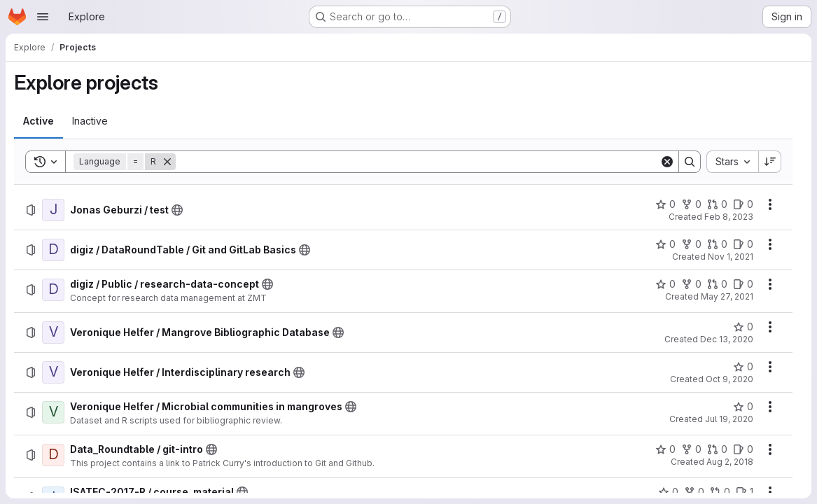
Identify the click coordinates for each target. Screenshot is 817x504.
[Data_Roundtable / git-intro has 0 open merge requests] (717, 449)
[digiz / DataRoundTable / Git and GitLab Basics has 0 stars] (665, 244)
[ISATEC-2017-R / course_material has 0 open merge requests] (720, 492)
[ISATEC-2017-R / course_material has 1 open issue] (745, 492)
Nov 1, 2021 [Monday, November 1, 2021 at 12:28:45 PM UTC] (731, 257)
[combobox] (732, 162)
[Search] (418, 162)
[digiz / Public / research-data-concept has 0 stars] (665, 284)
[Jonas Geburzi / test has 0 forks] (691, 204)
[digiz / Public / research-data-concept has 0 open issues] (743, 284)
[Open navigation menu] (43, 17)
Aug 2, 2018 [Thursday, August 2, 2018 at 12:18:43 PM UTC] (730, 462)
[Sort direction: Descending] (770, 162)
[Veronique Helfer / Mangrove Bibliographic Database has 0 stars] (743, 327)
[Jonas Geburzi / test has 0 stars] (665, 204)
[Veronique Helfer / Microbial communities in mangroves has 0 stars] (743, 407)
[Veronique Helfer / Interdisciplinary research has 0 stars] (743, 367)
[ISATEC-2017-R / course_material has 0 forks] (694, 492)
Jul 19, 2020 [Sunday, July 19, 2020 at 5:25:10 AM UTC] (729, 419)
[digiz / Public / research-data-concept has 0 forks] (691, 284)
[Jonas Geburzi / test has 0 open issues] (743, 204)
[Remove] (167, 162)
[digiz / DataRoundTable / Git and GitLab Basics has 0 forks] (691, 244)
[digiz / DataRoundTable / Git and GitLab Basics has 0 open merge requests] (717, 244)
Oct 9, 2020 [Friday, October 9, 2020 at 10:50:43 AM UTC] (729, 379)
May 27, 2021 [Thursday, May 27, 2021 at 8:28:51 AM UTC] (727, 296)
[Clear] (667, 162)
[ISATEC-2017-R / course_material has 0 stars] (668, 492)
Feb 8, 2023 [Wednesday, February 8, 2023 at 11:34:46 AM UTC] (729, 217)
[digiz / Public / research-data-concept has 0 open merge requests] (717, 284)
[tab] (39, 121)
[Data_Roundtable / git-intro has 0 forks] (691, 449)
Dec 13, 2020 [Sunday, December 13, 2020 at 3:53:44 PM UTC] (727, 339)
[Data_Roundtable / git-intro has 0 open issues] (743, 449)
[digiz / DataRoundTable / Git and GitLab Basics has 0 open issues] (743, 244)
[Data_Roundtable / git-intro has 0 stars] (665, 449)
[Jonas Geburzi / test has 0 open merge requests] (717, 204)
